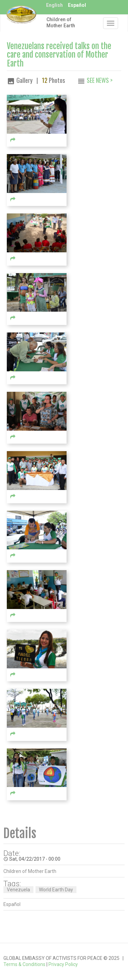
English (54, 5)
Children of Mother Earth (61, 23)
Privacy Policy (63, 964)
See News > (100, 80)
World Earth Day (56, 890)
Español (77, 5)
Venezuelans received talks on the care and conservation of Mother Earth (59, 55)
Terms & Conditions (24, 964)
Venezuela (18, 890)
